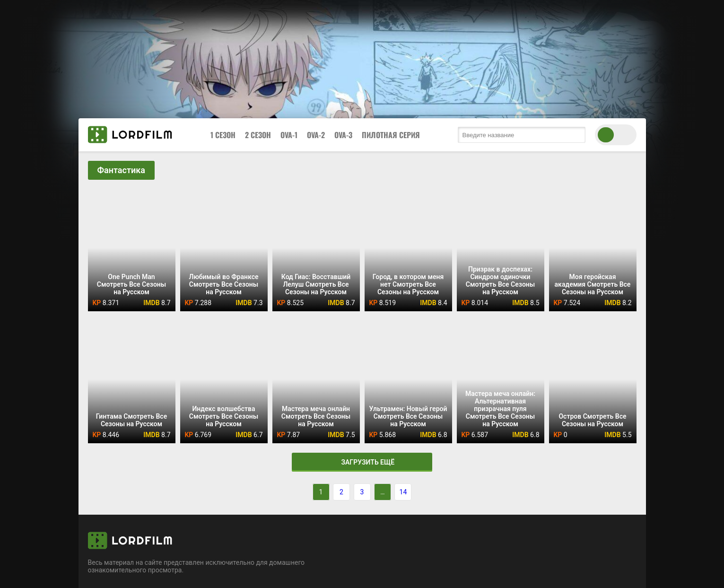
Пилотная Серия (391, 135)
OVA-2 (316, 135)
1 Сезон (223, 135)
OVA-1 (289, 135)
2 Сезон (258, 135)
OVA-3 (343, 135)
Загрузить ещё (362, 462)
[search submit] (576, 135)
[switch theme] (616, 135)
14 (403, 492)
